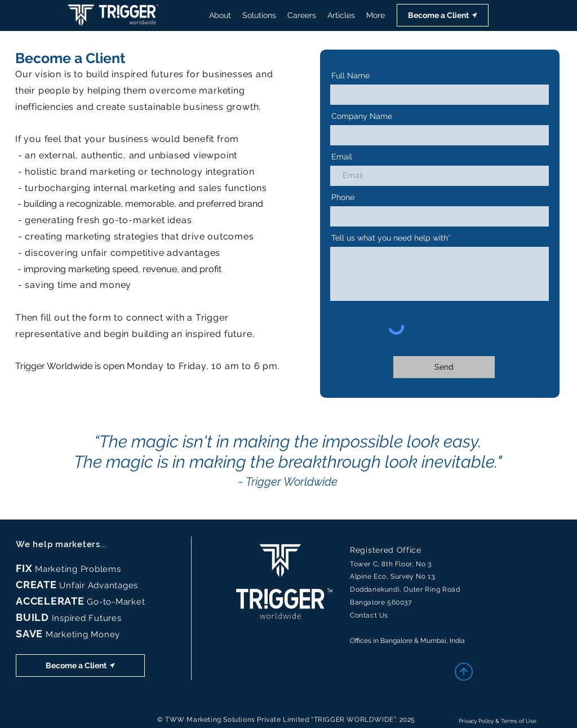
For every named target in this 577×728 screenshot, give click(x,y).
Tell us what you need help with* (391, 238)
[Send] (444, 367)
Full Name (350, 76)
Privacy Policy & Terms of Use (498, 721)
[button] (443, 15)
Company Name (362, 116)
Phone (343, 197)
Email (342, 157)
